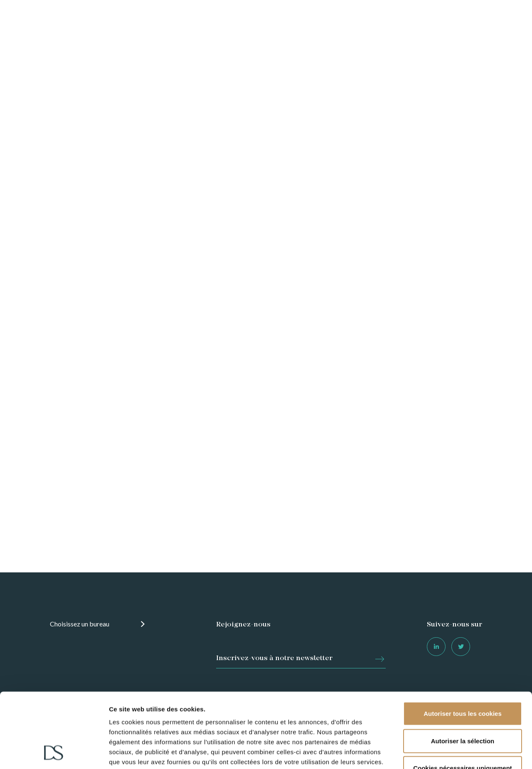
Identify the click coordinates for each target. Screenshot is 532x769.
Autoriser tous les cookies (463, 644)
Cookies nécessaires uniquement (463, 698)
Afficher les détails (354, 753)
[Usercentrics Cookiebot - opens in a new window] (54, 753)
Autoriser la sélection (463, 671)
